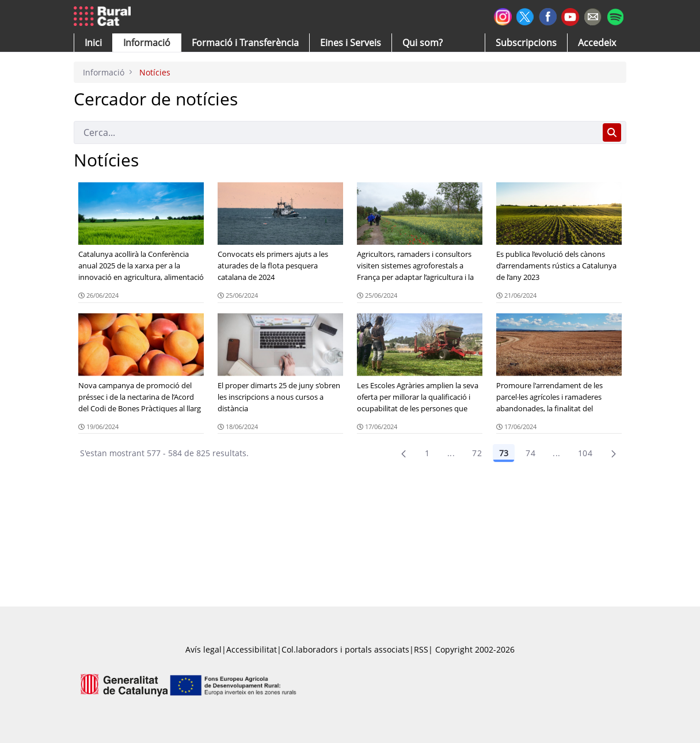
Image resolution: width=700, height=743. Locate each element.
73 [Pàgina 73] (504, 453)
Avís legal (203, 649)
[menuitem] (245, 43)
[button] (93, 43)
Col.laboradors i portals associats (345, 649)
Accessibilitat (252, 649)
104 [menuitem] (585, 453)
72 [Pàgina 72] (477, 453)
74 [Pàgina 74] (530, 453)
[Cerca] (336, 132)
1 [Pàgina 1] (427, 453)
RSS (421, 649)
